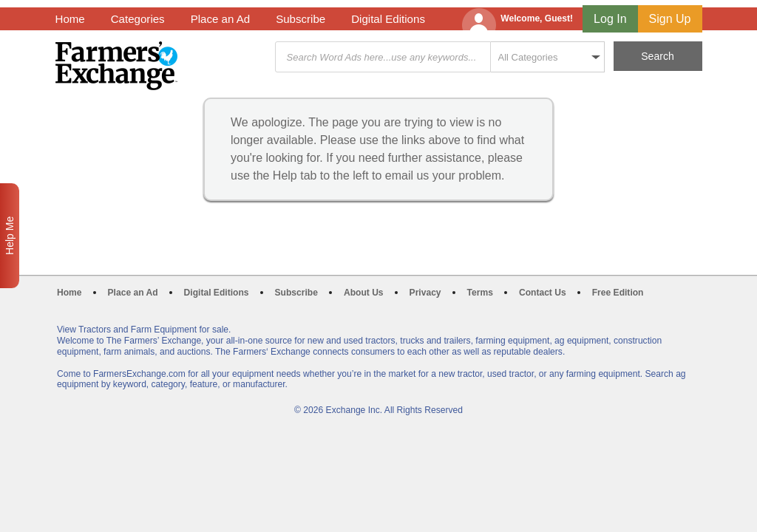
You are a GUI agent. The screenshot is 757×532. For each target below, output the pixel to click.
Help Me (10, 236)
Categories (138, 19)
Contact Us (543, 293)
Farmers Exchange (116, 66)
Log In (610, 19)
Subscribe (301, 19)
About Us (364, 293)
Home (70, 19)
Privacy (425, 293)
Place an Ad (220, 19)
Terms (480, 293)
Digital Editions (388, 19)
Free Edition (618, 293)
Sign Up (670, 19)
